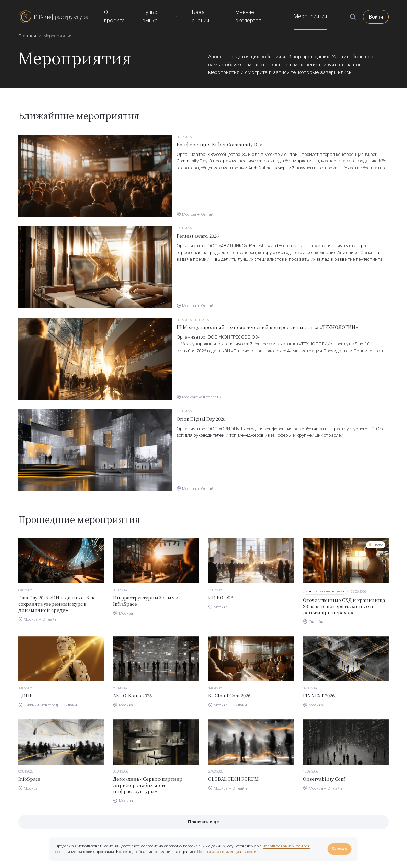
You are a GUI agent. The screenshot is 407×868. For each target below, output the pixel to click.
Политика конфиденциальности (227, 852)
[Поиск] (358, 10)
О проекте (137, 10)
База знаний (222, 10)
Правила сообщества (367, 841)
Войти (378, 10)
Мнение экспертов (270, 10)
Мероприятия (317, 10)
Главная (27, 36)
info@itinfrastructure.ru (40, 860)
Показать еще (203, 763)
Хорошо (339, 848)
